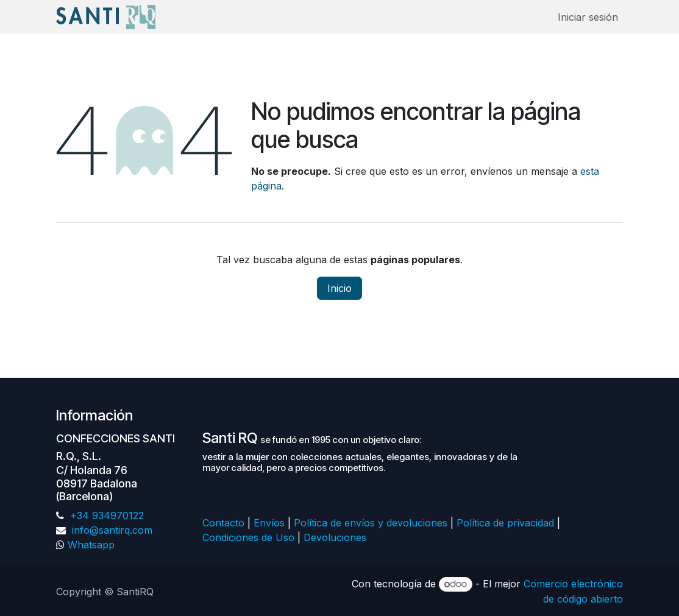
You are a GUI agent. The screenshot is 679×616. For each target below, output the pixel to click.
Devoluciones (336, 537)
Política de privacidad (505, 523)
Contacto (223, 523)
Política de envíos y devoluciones (371, 523)
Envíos (269, 523)
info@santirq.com (111, 530)
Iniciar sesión (588, 17)
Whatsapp (91, 545)
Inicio (339, 288)
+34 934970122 (105, 515)
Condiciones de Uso (248, 537)
